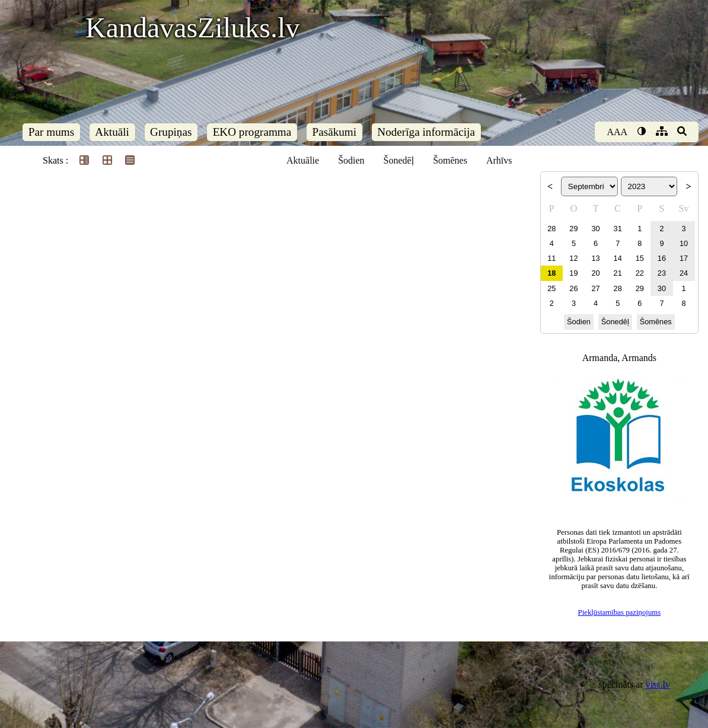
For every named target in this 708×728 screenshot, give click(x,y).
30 (595, 229)
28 (551, 229)
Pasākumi (335, 132)
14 (618, 258)
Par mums (51, 132)
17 (684, 258)
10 (684, 243)
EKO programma (252, 132)
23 (662, 273)
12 (573, 258)
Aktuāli (112, 132)
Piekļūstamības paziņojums (620, 612)
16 (662, 258)
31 (618, 229)
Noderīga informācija (426, 132)
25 (551, 288)
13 (595, 258)
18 (551, 273)
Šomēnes (450, 160)
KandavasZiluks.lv (192, 28)
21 (618, 273)
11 (551, 258)
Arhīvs (499, 160)
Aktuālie (303, 160)
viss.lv (658, 684)
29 (573, 229)
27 (595, 288)
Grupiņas (171, 132)
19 (573, 273)
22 (640, 273)
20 (595, 273)
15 (640, 258)
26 (573, 288)
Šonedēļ (399, 160)
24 (684, 273)
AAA (617, 132)
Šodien (351, 160)
